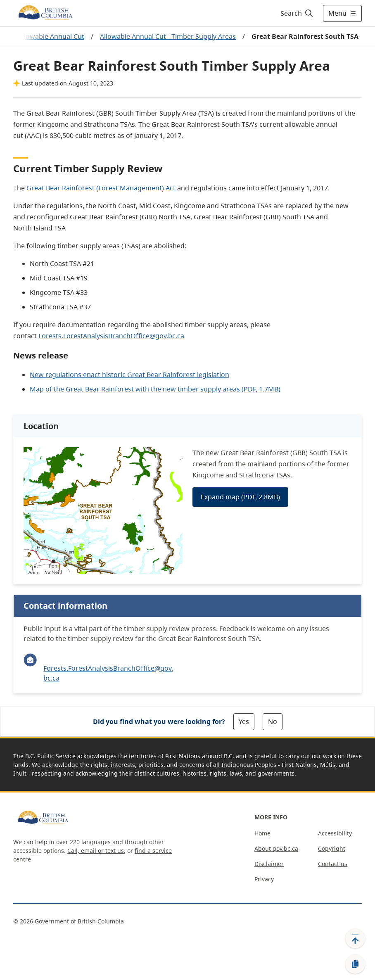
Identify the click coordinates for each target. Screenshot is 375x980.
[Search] (297, 13)
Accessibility (335, 833)
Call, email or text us (96, 851)
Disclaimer (269, 864)
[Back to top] (355, 938)
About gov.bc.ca (276, 848)
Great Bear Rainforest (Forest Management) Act (101, 188)
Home (262, 833)
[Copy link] (355, 964)
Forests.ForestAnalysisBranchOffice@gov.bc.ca (111, 336)
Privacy (264, 879)
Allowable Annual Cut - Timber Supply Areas (168, 36)
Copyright (332, 848)
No (273, 721)
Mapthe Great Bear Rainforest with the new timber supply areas (136, 389)
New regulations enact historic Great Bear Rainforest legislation (129, 375)
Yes (244, 721)
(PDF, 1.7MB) (261, 389)
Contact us (333, 864)
